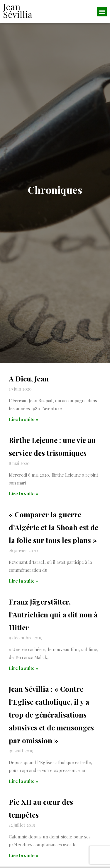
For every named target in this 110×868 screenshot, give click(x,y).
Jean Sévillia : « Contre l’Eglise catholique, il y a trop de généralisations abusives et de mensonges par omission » (51, 721)
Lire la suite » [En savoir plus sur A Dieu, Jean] (24, 426)
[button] (102, 12)
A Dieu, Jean (29, 385)
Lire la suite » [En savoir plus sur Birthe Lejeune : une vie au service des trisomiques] (24, 500)
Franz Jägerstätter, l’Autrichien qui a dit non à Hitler (53, 621)
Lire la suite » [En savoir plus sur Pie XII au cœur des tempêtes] (24, 862)
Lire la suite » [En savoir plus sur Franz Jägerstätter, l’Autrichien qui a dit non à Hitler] (24, 675)
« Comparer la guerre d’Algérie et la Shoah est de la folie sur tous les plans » (54, 534)
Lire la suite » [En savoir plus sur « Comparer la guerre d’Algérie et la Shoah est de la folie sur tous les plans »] (24, 588)
